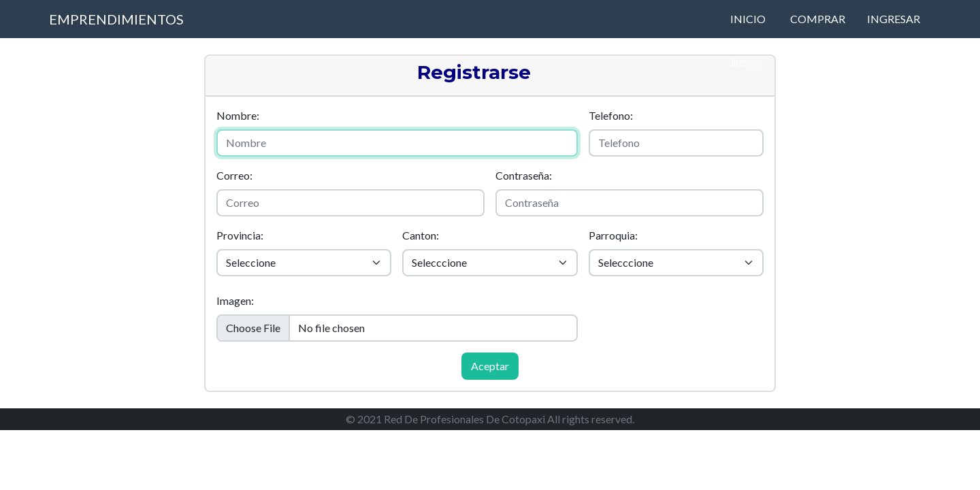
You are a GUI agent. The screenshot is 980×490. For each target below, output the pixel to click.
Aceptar (490, 366)
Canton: (421, 235)
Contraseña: (524, 175)
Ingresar (894, 19)
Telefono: (611, 115)
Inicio (748, 19)
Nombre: (238, 115)
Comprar (818, 19)
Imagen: (235, 300)
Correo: (234, 175)
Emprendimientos (116, 19)
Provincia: (240, 235)
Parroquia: (613, 235)
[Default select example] (304, 263)
